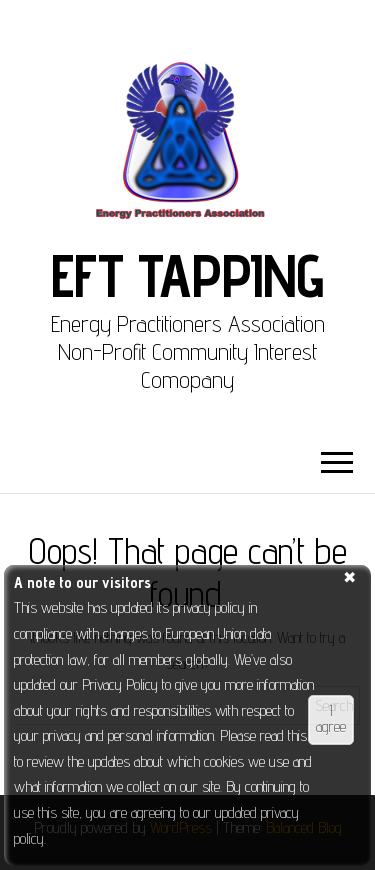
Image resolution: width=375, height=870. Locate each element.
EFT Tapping (187, 275)
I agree (331, 718)
